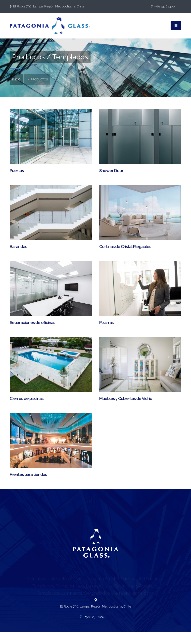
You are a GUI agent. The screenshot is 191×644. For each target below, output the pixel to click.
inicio (16, 79)
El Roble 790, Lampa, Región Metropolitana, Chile (49, 6)
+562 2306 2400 (163, 6)
